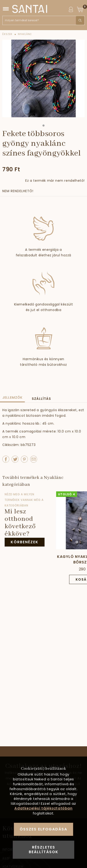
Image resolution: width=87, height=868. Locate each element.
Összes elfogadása (43, 829)
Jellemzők (12, 397)
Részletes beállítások (44, 850)
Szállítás (41, 399)
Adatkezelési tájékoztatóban (43, 808)
